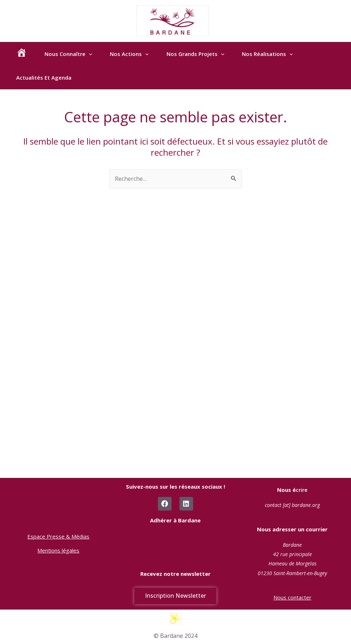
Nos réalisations (275, 57)
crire (292, 489)
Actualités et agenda (45, 87)
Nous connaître (71, 57)
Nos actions (134, 57)
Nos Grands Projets (201, 57)
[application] (91, 57)
